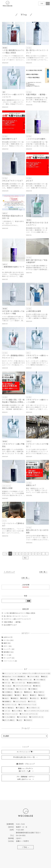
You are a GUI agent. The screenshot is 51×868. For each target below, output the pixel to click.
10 (40, 554)
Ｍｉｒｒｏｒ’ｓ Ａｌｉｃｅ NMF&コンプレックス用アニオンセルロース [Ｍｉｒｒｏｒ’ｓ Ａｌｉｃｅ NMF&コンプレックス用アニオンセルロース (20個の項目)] (27, 673)
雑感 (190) (7, 643)
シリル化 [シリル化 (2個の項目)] (8, 686)
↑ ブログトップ (9, 572)
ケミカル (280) (9, 640)
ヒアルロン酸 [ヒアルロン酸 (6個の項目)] (34, 676)
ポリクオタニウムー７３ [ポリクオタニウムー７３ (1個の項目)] (28, 705)
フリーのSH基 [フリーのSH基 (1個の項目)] (9, 689)
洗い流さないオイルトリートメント (16, 616)
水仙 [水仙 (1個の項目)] (6, 698)
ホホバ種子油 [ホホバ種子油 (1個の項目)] (9, 708)
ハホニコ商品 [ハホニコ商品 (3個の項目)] (40, 680)
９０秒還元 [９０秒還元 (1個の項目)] (8, 692)
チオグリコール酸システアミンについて (17, 619)
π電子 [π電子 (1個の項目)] (38, 686)
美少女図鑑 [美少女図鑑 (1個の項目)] (8, 695)
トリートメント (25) (10, 661)
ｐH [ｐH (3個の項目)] (6, 680)
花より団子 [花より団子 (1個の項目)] (40, 692)
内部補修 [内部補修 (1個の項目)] (8, 701)
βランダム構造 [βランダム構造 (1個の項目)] (9, 720)
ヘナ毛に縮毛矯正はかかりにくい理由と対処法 (19, 613)
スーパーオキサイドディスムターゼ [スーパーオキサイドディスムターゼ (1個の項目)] (37, 711)
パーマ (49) (7, 655)
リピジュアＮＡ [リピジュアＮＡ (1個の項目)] (20, 701)
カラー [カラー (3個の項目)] (7, 683)
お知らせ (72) (8, 637)
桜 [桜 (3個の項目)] (14, 680)
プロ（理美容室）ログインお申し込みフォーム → (26, 778)
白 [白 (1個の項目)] (26, 695)
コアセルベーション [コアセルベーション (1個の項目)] (11, 714)
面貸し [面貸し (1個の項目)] (19, 692)
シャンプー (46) (9, 649)
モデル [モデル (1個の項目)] (33, 701)
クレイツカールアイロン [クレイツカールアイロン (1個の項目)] (29, 714)
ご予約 (41, 3)
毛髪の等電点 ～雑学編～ (13, 622)
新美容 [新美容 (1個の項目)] (15, 698)
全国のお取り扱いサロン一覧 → (25, 757)
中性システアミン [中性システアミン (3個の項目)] (25, 680)
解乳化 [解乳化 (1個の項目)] (29, 692)
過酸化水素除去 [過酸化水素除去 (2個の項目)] (34, 683)
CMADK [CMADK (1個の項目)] (29, 720)
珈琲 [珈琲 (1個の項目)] (34, 695)
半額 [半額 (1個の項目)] (45, 698)
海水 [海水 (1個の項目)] (42, 695)
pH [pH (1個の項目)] (20, 720)
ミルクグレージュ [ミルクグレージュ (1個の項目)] (10, 705)
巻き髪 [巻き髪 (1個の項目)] (25, 698)
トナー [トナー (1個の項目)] (7, 711)
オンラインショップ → (26, 752)
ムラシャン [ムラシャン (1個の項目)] (22, 689)
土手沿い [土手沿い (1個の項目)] (35, 698)
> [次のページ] (47, 554)
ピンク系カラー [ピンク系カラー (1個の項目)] (34, 708)
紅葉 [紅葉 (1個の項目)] (18, 695)
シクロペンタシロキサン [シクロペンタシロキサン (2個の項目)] (23, 686)
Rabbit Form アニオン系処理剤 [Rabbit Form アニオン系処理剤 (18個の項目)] (15, 676)
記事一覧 (25, 578)
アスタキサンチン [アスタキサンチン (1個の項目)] (37, 717)
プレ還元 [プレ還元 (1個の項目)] (21, 708)
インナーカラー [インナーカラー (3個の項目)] (19, 683)
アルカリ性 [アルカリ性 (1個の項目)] (23, 717)
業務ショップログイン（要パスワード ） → (26, 770)
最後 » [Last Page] (26, 558)
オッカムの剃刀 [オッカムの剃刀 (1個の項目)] (10, 717)
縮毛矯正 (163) (9, 652)
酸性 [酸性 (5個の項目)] (45, 676)
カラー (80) (8, 646)
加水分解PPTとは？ (10, 625)
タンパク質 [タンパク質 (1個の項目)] (18, 711)
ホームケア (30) (9, 658)
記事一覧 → (43, 572)
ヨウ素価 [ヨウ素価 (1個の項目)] (34, 689)
